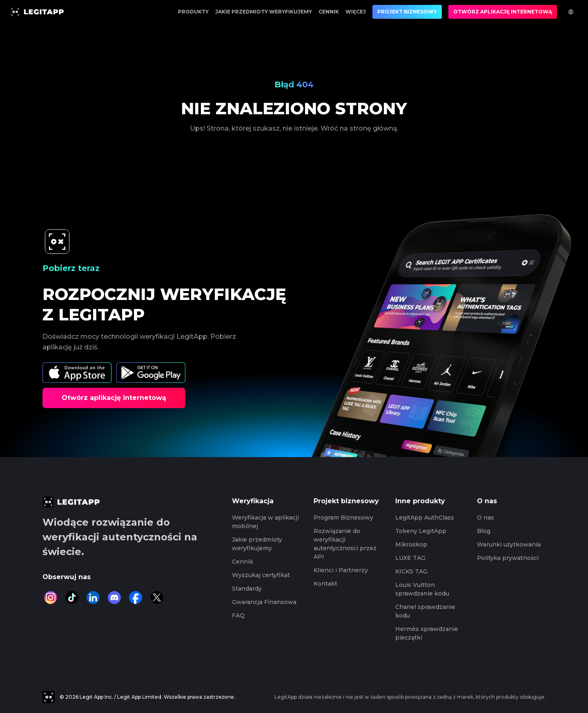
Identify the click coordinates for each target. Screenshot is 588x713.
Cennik (329, 12)
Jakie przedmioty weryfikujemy (264, 12)
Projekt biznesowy (407, 12)
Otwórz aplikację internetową (503, 12)
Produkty (193, 12)
